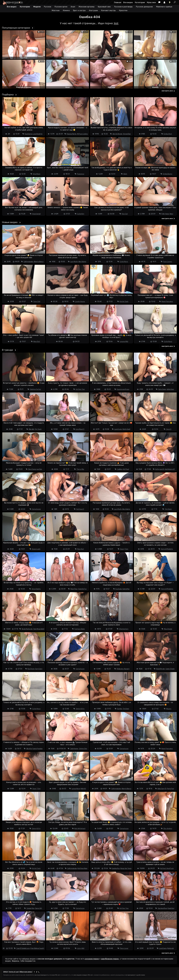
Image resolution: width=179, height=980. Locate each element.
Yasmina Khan (162, 908)
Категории (140, 2)
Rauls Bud (171, 908)
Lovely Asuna (80, 302)
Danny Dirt (39, 908)
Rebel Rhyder (160, 669)
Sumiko (120, 709)
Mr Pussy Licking (82, 134)
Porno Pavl (170, 789)
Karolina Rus (116, 868)
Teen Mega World (39, 629)
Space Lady (36, 549)
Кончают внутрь (108, 10)
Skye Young (32, 469)
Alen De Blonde (117, 134)
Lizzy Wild (81, 948)
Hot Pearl (126, 469)
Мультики (151, 2)
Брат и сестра (79, 10)
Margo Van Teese (126, 868)
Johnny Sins (83, 749)
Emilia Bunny (168, 174)
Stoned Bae (127, 134)
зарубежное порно (110, 959)
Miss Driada (168, 629)
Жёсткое (56, 10)
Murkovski (170, 948)
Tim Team (38, 429)
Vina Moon (37, 174)
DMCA (5, 972)
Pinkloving (120, 669)
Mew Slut (37, 342)
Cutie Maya (124, 262)
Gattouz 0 (80, 509)
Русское (47, 7)
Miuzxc (169, 709)
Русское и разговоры (123, 7)
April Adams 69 (170, 469)
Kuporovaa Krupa (123, 389)
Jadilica (120, 469)
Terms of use (14, 972)
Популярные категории (16, 28)
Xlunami (127, 669)
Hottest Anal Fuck (167, 868)
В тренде (7, 350)
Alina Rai (29, 749)
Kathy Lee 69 (160, 469)
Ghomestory (124, 629)
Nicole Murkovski (27, 629)
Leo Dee (39, 469)
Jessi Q (169, 429)
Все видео (128, 2)
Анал (73, 7)
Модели (37, 7)
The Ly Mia (80, 469)
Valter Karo (170, 389)
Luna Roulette (38, 134)
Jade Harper (74, 749)
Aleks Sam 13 (162, 789)
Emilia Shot (168, 134)
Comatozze (36, 509)
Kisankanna (28, 134)
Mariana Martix (71, 134)
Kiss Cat (125, 214)
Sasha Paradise (37, 749)
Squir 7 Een (124, 549)
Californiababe (28, 262)
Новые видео (10, 222)
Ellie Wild (31, 429)
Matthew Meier (82, 868)
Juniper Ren (30, 908)
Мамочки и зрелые (164, 7)
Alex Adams (82, 262)
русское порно (92, 959)
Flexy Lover (124, 948)
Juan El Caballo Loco (23, 948)
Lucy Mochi (74, 262)
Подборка (8, 94)
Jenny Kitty (80, 709)
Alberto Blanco (39, 262)
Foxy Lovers (168, 262)
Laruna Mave (76, 789)
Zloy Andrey (168, 829)
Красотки (123, 10)
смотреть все (168, 91)
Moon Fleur (74, 589)
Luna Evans (118, 429)
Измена (66, 10)
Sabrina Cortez (35, 389)
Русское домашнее (144, 7)
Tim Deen (168, 509)
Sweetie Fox (82, 589)
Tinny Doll (37, 302)
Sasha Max (126, 589)
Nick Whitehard (80, 829)
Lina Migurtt (80, 429)
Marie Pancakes (167, 302)
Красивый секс (104, 7)
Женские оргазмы (86, 7)
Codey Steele (170, 669)
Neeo (171, 214)
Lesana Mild (124, 342)
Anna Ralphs (36, 589)
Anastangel (36, 214)
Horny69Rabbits (167, 549)
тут (116, 23)
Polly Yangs (165, 214)
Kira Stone (31, 669)
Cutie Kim (81, 214)
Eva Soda (118, 589)
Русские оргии (61, 7)
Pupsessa (81, 174)
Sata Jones (162, 389)
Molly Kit (83, 789)
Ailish (125, 174)
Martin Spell (126, 429)
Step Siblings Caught (37, 948)
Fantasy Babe (80, 629)
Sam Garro (39, 669)
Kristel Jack (124, 302)
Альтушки (93, 10)
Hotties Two (80, 389)
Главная (118, 2)
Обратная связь (26, 972)
